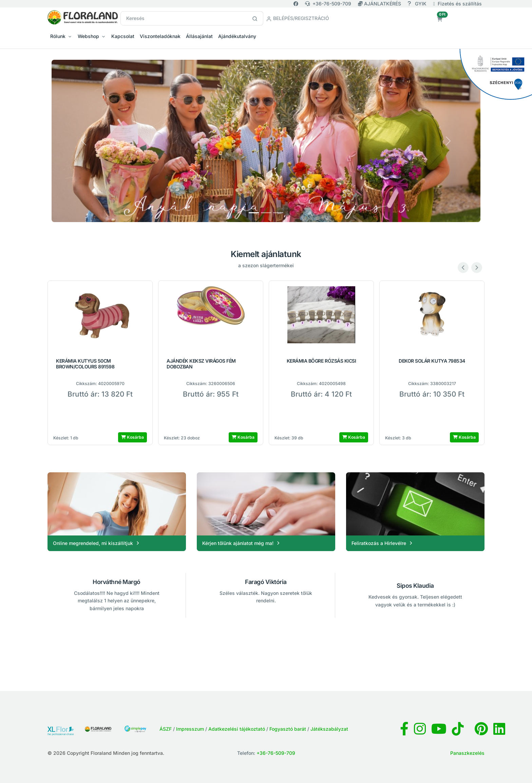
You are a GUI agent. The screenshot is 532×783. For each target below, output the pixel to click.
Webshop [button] (88, 36)
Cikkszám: (87, 384)
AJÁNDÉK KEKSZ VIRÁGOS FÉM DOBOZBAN (201, 364)
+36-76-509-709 (328, 4)
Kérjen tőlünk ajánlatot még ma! (242, 543)
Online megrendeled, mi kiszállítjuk (97, 543)
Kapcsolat (123, 36)
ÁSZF (166, 729)
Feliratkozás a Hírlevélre (383, 543)
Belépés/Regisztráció (298, 18)
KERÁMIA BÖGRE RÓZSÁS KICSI (321, 361)
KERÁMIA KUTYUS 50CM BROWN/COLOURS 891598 (85, 364)
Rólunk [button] (58, 36)
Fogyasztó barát (288, 729)
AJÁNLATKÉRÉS (380, 4)
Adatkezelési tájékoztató (237, 729)
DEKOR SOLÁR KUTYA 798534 (432, 361)
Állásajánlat (199, 36)
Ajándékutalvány (237, 36)
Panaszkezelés (467, 753)
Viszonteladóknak (160, 36)
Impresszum (190, 729)
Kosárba (132, 437)
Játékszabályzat (329, 729)
